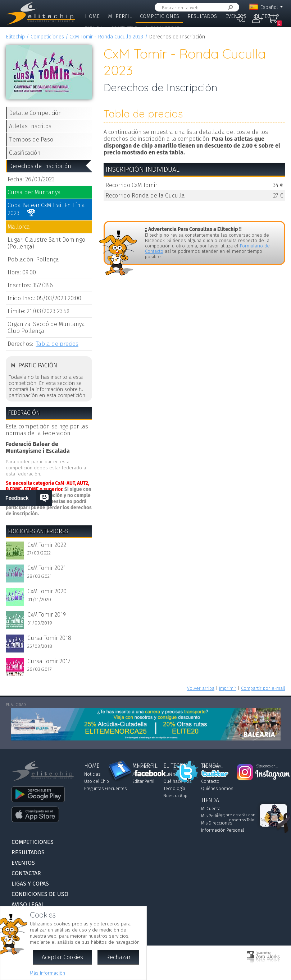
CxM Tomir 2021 (47, 568)
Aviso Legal (28, 904)
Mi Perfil (120, 16)
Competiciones (160, 16)
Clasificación (25, 153)
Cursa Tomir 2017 (49, 661)
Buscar (229, 7)
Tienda (94, 29)
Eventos (236, 16)
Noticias (92, 774)
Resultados (202, 16)
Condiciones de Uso (40, 894)
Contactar (124, 29)
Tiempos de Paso (31, 140)
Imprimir (228, 688)
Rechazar (118, 957)
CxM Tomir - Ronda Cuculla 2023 (106, 37)
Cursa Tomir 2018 (49, 638)
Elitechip (267, 16)
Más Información (47, 973)
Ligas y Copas (163, 29)
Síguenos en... (145, 766)
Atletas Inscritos (30, 126)
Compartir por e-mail (263, 688)
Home (92, 16)
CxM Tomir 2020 (47, 591)
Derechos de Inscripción (40, 166)
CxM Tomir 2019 (47, 615)
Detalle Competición (35, 113)
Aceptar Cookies (62, 957)
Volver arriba (201, 688)
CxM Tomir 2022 (47, 545)
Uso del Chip (97, 781)
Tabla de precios (57, 344)
